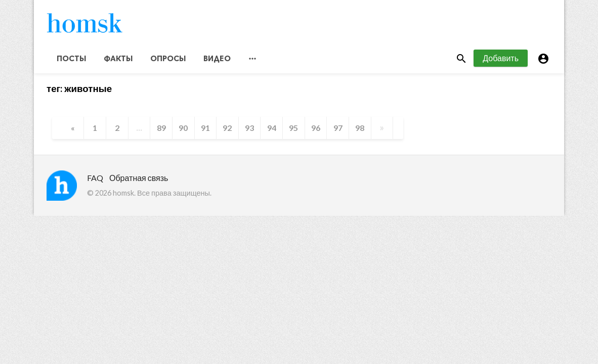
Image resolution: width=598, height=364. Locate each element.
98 (361, 130)
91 (205, 130)
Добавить (501, 60)
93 (250, 130)
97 (339, 130)
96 (317, 130)
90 (183, 130)
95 (294, 130)
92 (228, 130)
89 (161, 130)
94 (272, 130)
